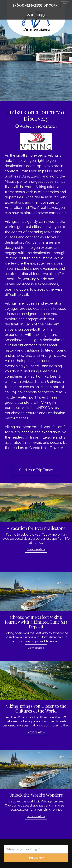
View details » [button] (36, 549)
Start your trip (36, 858)
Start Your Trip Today (36, 470)
